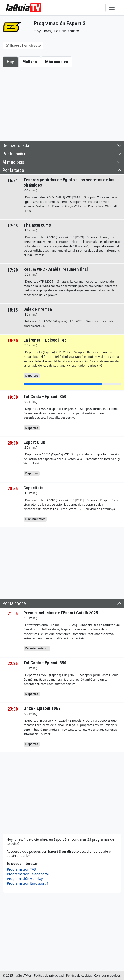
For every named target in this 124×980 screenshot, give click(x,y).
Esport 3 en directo (23, 45)
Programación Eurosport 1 (28, 883)
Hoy (10, 62)
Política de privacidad (49, 975)
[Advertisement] (62, 103)
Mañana (30, 62)
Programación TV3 (21, 869)
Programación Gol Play (25, 879)
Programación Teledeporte (28, 874)
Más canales (57, 62)
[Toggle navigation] (112, 8)
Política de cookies (79, 975)
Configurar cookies (107, 975)
